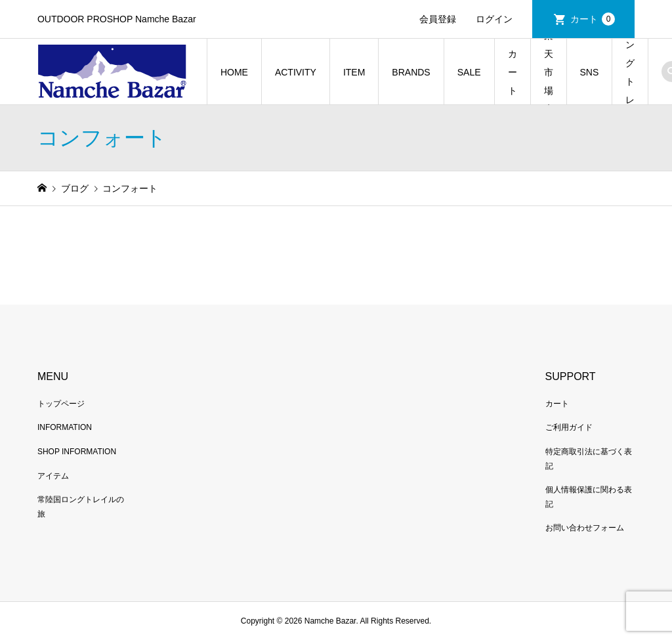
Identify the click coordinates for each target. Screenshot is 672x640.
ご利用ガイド (569, 427)
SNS (590, 72)
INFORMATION (65, 427)
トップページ (61, 404)
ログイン (494, 19)
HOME (234, 72)
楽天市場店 (549, 72)
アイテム (53, 476)
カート (593, 19)
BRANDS (411, 72)
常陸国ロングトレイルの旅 (630, 72)
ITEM (354, 72)
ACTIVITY (296, 72)
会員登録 (438, 19)
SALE (469, 72)
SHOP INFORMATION (77, 452)
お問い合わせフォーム (585, 528)
